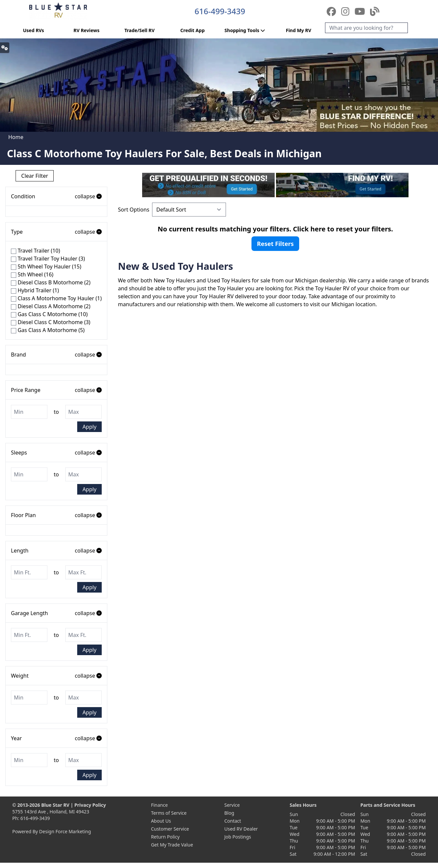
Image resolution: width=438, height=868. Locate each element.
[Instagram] (347, 11)
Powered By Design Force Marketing (52, 831)
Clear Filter (35, 176)
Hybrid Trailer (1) (35, 290)
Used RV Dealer (241, 829)
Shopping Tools (246, 30)
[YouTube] (361, 11)
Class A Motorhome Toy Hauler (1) (56, 298)
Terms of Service (169, 813)
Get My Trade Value (172, 845)
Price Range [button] (56, 390)
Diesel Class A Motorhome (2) (51, 306)
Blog (229, 813)
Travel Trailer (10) (35, 251)
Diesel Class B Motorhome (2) (51, 282)
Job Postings (238, 837)
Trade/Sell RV (139, 30)
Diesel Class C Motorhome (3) (51, 322)
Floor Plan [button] (56, 515)
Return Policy (165, 837)
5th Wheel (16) (32, 274)
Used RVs (33, 30)
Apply (89, 427)
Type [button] (56, 232)
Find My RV (299, 30)
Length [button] (56, 551)
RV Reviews (86, 30)
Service (232, 805)
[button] (5, 48)
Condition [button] (56, 196)
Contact (233, 821)
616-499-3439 (220, 11)
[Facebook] (332, 11)
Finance (160, 805)
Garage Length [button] (56, 613)
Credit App (192, 30)
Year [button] (56, 738)
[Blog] (375, 11)
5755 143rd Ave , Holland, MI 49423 (51, 812)
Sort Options (134, 210)
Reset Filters (275, 244)
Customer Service (170, 829)
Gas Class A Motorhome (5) (48, 330)
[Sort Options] (189, 210)
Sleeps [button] (56, 453)
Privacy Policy (90, 805)
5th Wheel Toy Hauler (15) (46, 266)
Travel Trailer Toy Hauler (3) (48, 259)
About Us (161, 821)
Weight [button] (56, 676)
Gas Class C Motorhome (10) (49, 314)
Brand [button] (56, 355)
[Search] (366, 28)
